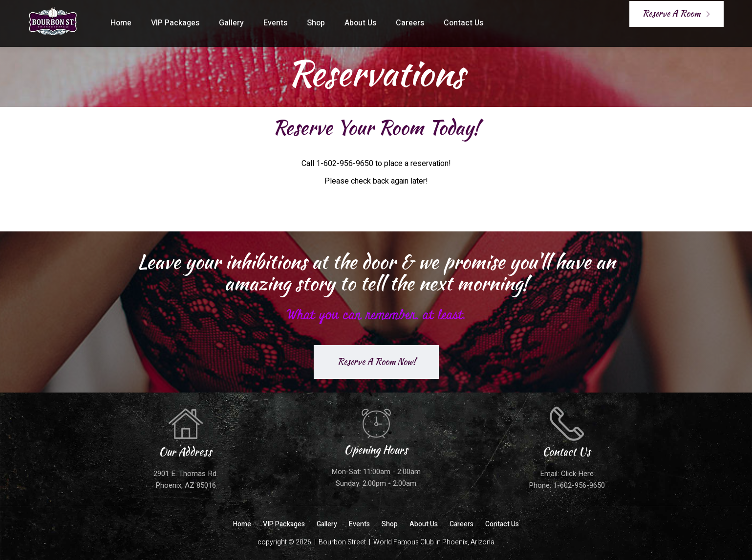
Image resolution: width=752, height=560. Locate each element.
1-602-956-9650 (579, 485)
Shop (316, 23)
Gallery (231, 23)
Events (275, 23)
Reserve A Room (677, 13)
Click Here (577, 474)
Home (121, 23)
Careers (410, 23)
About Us (360, 23)
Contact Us (463, 23)
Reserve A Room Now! (376, 362)
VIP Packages (175, 23)
